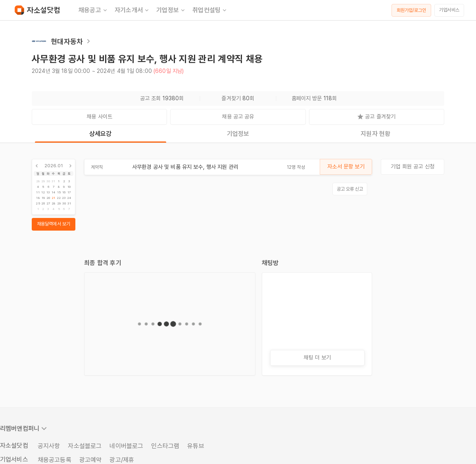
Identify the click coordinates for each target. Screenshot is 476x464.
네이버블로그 (126, 446)
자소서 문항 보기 (346, 166)
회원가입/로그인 (412, 10)
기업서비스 (449, 10)
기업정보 (171, 10)
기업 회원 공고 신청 (413, 166)
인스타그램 (165, 446)
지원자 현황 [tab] (375, 134)
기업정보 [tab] (238, 134)
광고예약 (91, 460)
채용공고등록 (55, 460)
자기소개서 (132, 10)
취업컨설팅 (210, 10)
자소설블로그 (85, 446)
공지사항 (49, 446)
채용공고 (93, 10)
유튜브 (196, 446)
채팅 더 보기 (317, 357)
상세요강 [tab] (101, 134)
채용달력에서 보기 (54, 224)
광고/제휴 (122, 460)
